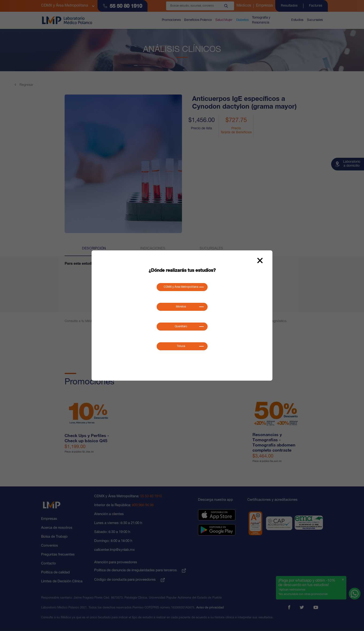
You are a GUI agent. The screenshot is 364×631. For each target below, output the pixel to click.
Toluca (181, 346)
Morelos (181, 307)
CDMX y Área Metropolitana (181, 287)
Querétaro (181, 327)
